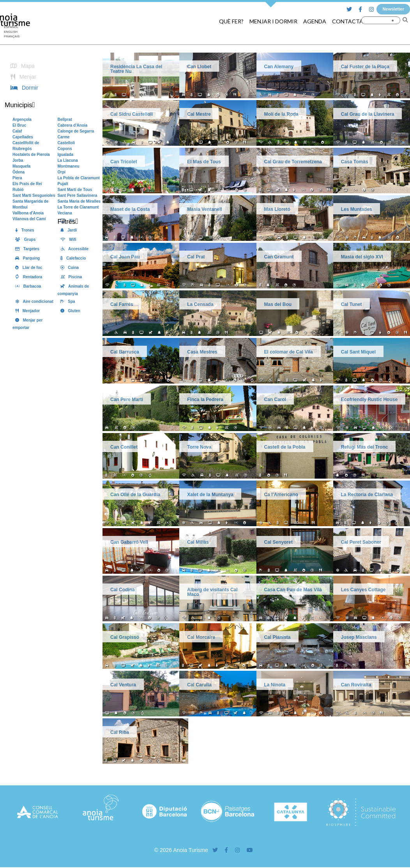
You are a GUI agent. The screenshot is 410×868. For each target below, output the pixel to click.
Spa (66, 301)
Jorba (18, 160)
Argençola (22, 119)
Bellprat (65, 119)
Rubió (18, 190)
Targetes (26, 249)
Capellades (23, 137)
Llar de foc (27, 268)
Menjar (22, 77)
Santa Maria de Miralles (79, 201)
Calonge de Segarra (76, 131)
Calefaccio (72, 258)
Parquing (26, 258)
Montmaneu (69, 166)
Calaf (17, 131)
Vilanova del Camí (29, 219)
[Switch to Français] (12, 37)
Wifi (67, 240)
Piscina (70, 277)
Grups (24, 240)
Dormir (23, 88)
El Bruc (19, 125)
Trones (23, 230)
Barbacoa (27, 286)
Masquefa (21, 166)
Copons (65, 149)
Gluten (69, 311)
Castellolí (66, 143)
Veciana (65, 213)
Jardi (67, 230)
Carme (64, 137)
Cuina (68, 268)
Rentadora (27, 277)
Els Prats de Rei (27, 184)
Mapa (21, 66)
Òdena (19, 172)
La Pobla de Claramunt (79, 178)
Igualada (66, 155)
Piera (17, 178)
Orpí (62, 172)
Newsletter (393, 9)
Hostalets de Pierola (31, 155)
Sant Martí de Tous (75, 190)
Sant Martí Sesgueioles (34, 195)
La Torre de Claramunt (78, 207)
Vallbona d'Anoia (28, 213)
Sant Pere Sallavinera (78, 195)
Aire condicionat (33, 301)
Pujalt (63, 184)
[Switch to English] (12, 32)
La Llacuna (68, 160)
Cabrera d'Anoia (73, 125)
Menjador (26, 311)
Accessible (73, 249)
